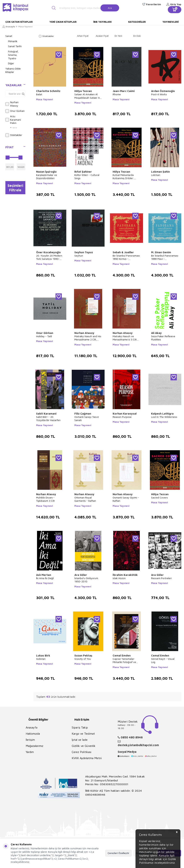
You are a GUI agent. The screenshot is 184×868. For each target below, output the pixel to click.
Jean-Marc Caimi (124, 91)
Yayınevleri (171, 22)
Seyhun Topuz (84, 252)
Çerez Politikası (81, 752)
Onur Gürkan (15, 111)
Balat (39, 94)
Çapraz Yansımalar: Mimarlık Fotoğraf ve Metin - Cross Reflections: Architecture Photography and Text (125, 660)
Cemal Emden (122, 656)
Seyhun (79, 256)
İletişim (30, 740)
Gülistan (41, 659)
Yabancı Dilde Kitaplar (13, 70)
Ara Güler (81, 575)
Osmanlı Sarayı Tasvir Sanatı (87, 418)
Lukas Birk (43, 656)
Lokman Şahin (160, 172)
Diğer (11, 63)
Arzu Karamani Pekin (13, 120)
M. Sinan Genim (161, 252)
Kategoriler (137, 22)
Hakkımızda (33, 734)
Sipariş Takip (80, 727)
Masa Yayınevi (45, 99)
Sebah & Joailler (123, 252)
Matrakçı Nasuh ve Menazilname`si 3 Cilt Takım (125, 338)
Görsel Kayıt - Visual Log (163, 660)
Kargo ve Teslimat (83, 734)
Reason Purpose (122, 417)
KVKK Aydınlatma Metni (87, 758)
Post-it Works (159, 94)
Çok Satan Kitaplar (19, 22)
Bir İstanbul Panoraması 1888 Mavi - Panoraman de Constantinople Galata (165, 257)
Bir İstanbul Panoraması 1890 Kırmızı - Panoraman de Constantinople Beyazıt (126, 257)
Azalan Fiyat (102, 36)
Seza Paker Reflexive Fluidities (163, 338)
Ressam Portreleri (161, 578)
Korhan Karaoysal (125, 414)
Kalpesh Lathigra (162, 414)
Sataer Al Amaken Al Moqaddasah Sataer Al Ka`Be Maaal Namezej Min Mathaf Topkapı (87, 96)
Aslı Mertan (44, 575)
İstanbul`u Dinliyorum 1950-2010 (86, 580)
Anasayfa (9, 27)
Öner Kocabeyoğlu (48, 252)
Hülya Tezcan (83, 91)
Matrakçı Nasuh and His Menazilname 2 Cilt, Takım (88, 338)
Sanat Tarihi (15, 46)
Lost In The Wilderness (164, 417)
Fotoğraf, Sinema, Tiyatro (13, 55)
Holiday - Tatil (44, 336)
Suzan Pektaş (83, 656)
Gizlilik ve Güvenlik (84, 746)
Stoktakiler (14, 135)
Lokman (156, 175)
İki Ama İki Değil (45, 578)
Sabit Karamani (46, 414)
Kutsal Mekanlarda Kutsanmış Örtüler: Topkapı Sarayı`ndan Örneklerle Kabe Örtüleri (126, 177)
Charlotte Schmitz (48, 91)
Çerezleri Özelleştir (118, 853)
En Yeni (118, 36)
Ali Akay (156, 333)
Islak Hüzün (119, 578)
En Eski (137, 36)
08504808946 (95, 795)
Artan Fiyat (83, 36)
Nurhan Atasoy (12, 104)
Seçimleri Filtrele (15, 188)
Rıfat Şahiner (83, 172)
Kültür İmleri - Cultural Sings (87, 176)
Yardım (30, 752)
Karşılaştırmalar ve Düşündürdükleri (47, 176)
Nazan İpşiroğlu (46, 172)
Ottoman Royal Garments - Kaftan (85, 499)
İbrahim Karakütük (125, 575)
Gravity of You (83, 659)
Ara (110, 8)
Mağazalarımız (34, 746)
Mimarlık (13, 41)
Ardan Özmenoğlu (163, 91)
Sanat (9, 36)
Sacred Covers (159, 497)
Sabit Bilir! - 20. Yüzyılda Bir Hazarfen (48, 418)
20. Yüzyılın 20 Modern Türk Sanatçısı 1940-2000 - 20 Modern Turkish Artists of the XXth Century (49, 257)
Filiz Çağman (83, 414)
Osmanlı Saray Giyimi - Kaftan (126, 499)
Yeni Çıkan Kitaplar (63, 22)
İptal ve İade (80, 740)
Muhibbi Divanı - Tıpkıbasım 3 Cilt (45, 499)
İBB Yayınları (102, 22)
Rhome (117, 94)
